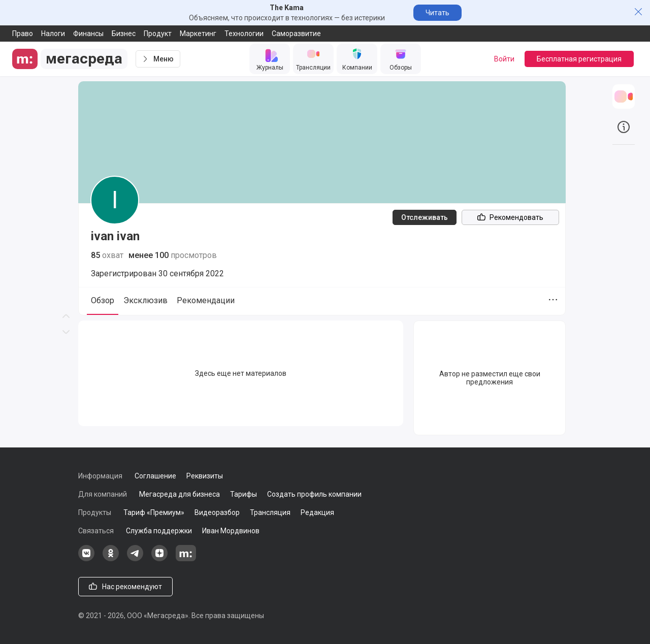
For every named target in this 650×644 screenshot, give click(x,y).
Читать (437, 13)
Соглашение (155, 476)
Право (23, 34)
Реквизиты (205, 476)
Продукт (158, 34)
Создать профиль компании (314, 494)
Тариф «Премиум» (154, 512)
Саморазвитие (296, 34)
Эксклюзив (145, 300)
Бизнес (124, 34)
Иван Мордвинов (231, 531)
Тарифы (243, 494)
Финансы (88, 34)
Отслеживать (425, 217)
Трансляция (270, 512)
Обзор (103, 300)
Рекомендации (206, 300)
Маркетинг (198, 34)
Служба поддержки (159, 531)
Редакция (317, 512)
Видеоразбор (217, 512)
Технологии (244, 34)
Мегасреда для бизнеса (180, 494)
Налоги (53, 34)
